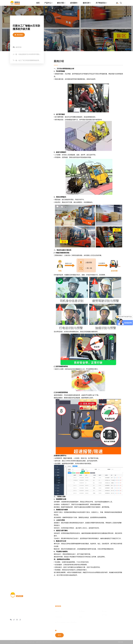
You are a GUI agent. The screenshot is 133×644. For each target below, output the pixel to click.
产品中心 (65, 596)
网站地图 (121, 642)
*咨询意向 (105, 615)
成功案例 (85, 596)
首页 (57, 596)
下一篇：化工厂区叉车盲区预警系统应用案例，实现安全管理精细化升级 (27, 60)
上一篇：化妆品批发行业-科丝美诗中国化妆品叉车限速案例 (27, 54)
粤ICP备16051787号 (46, 642)
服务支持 (95, 596)
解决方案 (75, 596)
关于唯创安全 (107, 596)
